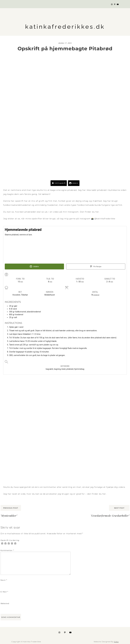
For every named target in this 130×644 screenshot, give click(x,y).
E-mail (4, 592)
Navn (4, 580)
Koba (116, 642)
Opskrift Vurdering (10, 540)
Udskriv (74, 183)
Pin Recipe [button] (96, 266)
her (104, 494)
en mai (77, 487)
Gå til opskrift (59, 183)
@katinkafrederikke (105, 219)
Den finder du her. (90, 212)
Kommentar (7, 550)
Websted (5, 603)
